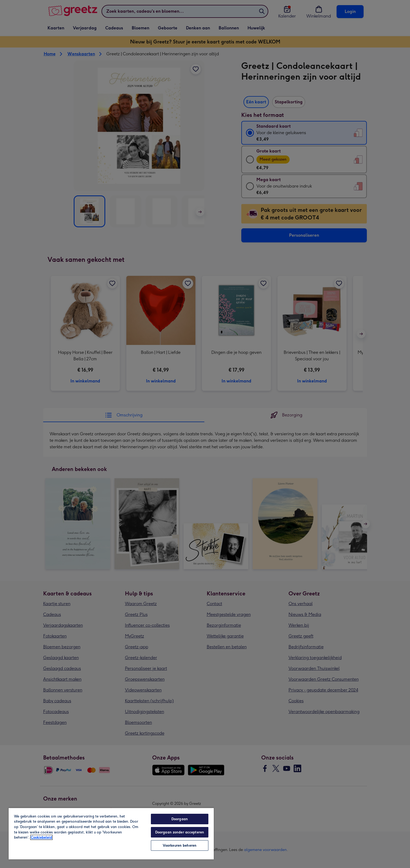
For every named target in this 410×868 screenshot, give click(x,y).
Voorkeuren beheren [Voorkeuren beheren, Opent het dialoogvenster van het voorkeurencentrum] (180, 845)
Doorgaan (180, 819)
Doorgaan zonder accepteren (180, 832)
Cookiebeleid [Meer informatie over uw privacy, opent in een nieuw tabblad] (41, 837)
